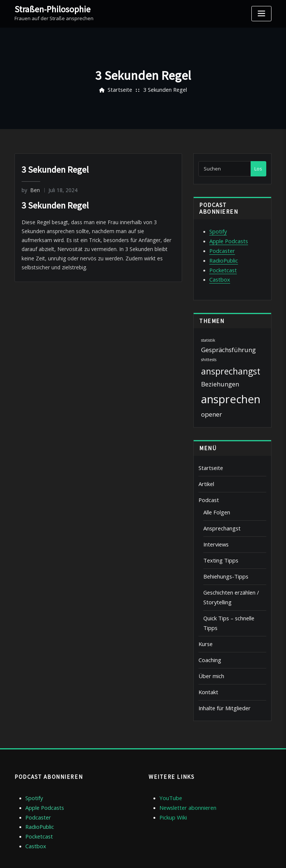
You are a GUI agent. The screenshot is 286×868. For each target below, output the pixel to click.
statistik (208, 333)
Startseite (121, 90)
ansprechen (231, 392)
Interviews (215, 532)
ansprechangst (231, 364)
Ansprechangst (220, 517)
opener (212, 408)
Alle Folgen (215, 502)
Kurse (205, 614)
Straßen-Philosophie (49, 9)
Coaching (209, 629)
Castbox (219, 273)
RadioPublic (223, 257)
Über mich (210, 644)
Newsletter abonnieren (186, 771)
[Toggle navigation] (261, 14)
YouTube (169, 763)
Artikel (206, 476)
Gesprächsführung (228, 343)
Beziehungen (220, 377)
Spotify (217, 231)
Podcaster (221, 248)
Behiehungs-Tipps (224, 561)
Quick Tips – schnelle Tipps (233, 599)
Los (258, 169)
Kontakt (207, 659)
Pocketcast (222, 265)
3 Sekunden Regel (164, 90)
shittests (209, 353)
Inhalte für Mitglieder (222, 674)
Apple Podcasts (227, 239)
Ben (30, 190)
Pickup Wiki (172, 780)
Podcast (208, 491)
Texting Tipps (218, 546)
